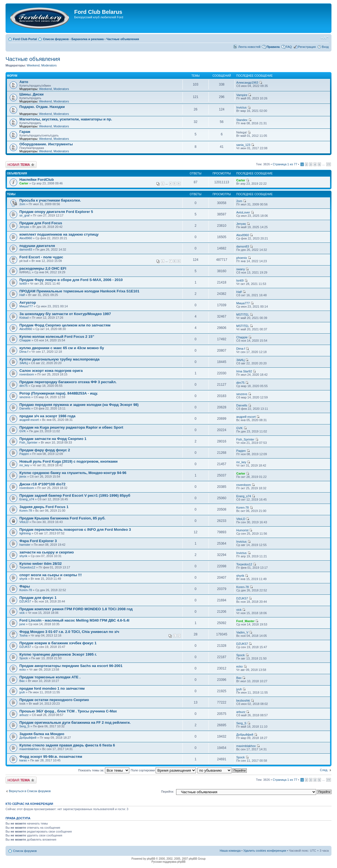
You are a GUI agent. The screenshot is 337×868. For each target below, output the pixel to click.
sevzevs (25, 397)
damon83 (26, 249)
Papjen (24, 454)
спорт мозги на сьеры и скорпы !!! (51, 575)
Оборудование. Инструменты (46, 144)
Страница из (285, 164)
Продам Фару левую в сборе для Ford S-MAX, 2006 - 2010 (71, 280)
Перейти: (168, 792)
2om (22, 204)
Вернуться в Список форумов (30, 791)
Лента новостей (249, 47)
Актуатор (28, 302)
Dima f (24, 352)
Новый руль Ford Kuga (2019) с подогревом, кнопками (69, 461)
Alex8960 (26, 238)
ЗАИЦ (24, 363)
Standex (242, 120)
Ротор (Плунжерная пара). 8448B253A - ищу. (59, 393)
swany (240, 269)
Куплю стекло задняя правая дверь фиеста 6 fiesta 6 (67, 745)
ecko (23, 669)
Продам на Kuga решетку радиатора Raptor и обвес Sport (71, 427)
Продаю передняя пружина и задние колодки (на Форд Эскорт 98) (79, 405)
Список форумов (56, 39)
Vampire (242, 95)
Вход (325, 47)
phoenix (242, 258)
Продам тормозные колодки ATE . (50, 677)
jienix (23, 477)
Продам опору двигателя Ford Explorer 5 (56, 212)
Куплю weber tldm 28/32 (41, 564)
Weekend (33, 65)
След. (324, 770)
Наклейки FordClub (37, 180)
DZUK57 (25, 601)
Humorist (242, 530)
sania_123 (243, 145)
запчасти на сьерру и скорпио (47, 552)
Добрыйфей (28, 738)
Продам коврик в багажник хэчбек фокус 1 (58, 643)
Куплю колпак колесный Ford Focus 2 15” (57, 337)
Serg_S (25, 726)
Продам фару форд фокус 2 (45, 450)
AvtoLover (243, 212)
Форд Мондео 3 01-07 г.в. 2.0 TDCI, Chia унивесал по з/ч (69, 632)
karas (23, 760)
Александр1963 (247, 83)
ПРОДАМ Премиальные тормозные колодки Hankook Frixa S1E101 (79, 291)
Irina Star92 (244, 371)
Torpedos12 (27, 567)
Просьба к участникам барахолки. (50, 200)
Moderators (49, 65)
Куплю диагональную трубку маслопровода (59, 359)
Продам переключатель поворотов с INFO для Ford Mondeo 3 (75, 530)
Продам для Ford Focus (41, 223)
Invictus (241, 107)
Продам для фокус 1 (38, 598)
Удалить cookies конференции (265, 851)
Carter (24, 183)
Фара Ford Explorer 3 (38, 541)
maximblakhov (29, 749)
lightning (25, 533)
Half (22, 295)
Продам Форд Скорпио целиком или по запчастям (65, 325)
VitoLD (24, 522)
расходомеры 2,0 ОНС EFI (43, 268)
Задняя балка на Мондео (42, 734)
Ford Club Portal (25, 39)
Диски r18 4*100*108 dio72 (42, 484)
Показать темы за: (104, 770)
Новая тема (21, 165)
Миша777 (26, 306)
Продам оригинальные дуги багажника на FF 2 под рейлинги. (75, 723)
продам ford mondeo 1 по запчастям (52, 688)
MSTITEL (243, 315)
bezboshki (243, 700)
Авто (24, 82)
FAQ (289, 47)
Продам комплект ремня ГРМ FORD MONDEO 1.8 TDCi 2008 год (76, 609)
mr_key (24, 465)
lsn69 (23, 284)
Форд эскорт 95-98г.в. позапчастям (51, 757)
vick (22, 613)
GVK (23, 431)
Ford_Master (245, 621)
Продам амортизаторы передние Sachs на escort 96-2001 (71, 666)
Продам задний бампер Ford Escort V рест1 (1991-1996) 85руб (75, 495)
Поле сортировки (163, 770)
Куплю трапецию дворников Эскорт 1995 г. (58, 654)
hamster (25, 545)
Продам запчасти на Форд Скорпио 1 (53, 439)
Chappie (25, 340)
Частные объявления (123, 39)
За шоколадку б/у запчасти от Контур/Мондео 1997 (65, 314)
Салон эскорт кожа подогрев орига (51, 371)
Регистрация (307, 47)
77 (329, 164)
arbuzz (24, 715)
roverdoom (27, 374)
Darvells (25, 408)
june (22, 624)
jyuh (22, 692)
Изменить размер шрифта (325, 38)
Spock (24, 658)
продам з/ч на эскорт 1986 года (47, 416)
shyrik (23, 556)
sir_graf (25, 215)
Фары (25, 586)
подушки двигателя (37, 246)
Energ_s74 (27, 499)
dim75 (24, 386)
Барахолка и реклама (88, 39)
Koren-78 (26, 511)
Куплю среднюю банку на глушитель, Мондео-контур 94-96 (73, 473)
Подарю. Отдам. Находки (42, 107)
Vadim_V (242, 632)
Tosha (23, 635)
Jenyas (24, 227)
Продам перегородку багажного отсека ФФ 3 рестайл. (68, 382)
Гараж (25, 132)
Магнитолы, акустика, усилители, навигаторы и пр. (66, 119)
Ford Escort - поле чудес (41, 257)
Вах (22, 681)
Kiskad (24, 318)
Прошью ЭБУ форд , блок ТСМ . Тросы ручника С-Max (68, 711)
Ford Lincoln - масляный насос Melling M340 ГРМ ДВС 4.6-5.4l (74, 620)
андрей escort (29, 420)
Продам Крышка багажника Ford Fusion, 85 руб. (62, 518)
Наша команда (230, 851)
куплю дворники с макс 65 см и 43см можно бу (62, 348)
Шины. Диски (31, 94)
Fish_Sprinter (28, 442)
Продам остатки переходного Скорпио (54, 700)
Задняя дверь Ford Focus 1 (44, 507)
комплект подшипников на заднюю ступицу (59, 234)
